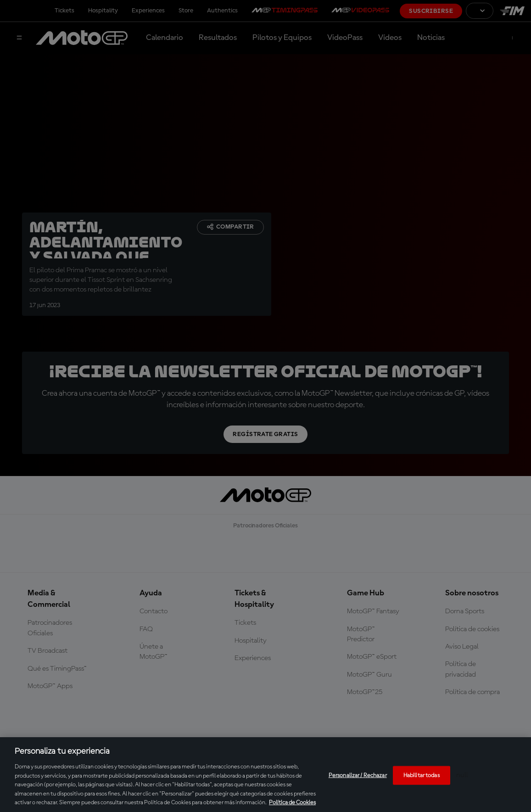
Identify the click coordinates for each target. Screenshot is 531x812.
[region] (265, 775)
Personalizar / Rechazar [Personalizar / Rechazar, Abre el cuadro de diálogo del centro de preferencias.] (358, 775)
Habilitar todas (422, 775)
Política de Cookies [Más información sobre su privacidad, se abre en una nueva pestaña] (292, 803)
